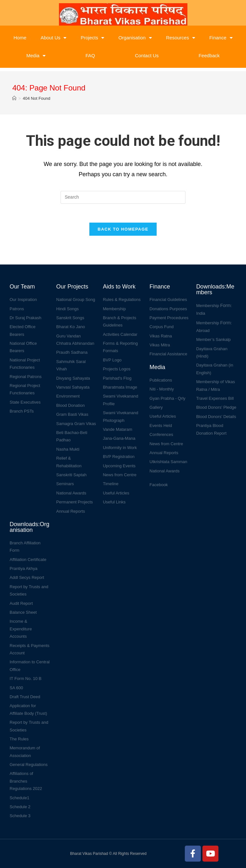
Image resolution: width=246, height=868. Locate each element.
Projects (92, 38)
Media (36, 56)
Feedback (209, 55)
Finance (221, 38)
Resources (180, 38)
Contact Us (147, 55)
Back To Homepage (123, 229)
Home (20, 38)
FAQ (90, 55)
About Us (54, 38)
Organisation (135, 38)
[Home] (14, 98)
